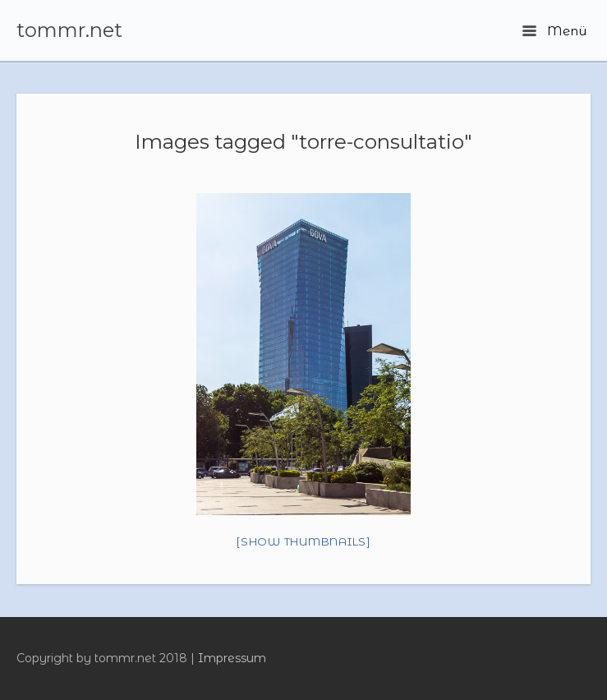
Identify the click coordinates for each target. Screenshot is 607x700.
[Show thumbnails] (303, 541)
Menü (554, 31)
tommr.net (69, 30)
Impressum (232, 658)
